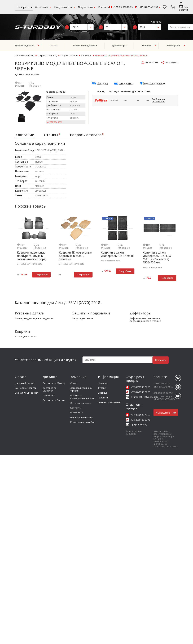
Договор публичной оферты (81, 389)
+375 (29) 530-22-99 (123, 7)
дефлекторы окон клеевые (145, 318)
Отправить (161, 360)
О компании (42, 7)
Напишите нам (166, 413)
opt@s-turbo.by (139, 424)
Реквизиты (76, 413)
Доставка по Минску (54, 383)
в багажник (30, 337)
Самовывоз (49, 395)
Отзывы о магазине (109, 402)
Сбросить (156, 22)
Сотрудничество (63, 7)
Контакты (104, 7)
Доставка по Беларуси (50, 389)
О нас (73, 383)
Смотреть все (54, 122)
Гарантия (103, 398)
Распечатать (150, 63)
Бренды (102, 393)
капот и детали (45, 318)
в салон (19, 337)
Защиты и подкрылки (91, 313)
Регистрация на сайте (82, 422)
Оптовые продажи (81, 403)
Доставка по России (54, 400)
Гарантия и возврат (154, 83)
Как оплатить (127, 83)
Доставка (103, 83)
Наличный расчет (25, 383)
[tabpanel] (34, 249)
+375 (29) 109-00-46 (141, 420)
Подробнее (41, 275)
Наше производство (82, 417)
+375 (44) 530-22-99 (148, 7)
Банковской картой (26, 388)
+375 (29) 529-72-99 (141, 415)
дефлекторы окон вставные (145, 321)
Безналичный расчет (27, 393)
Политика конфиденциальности (82, 397)
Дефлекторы (141, 313)
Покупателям (85, 7)
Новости (103, 383)
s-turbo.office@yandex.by (144, 397)
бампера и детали (25, 318)
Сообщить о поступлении (159, 100)
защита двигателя (83, 318)
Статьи (102, 388)
